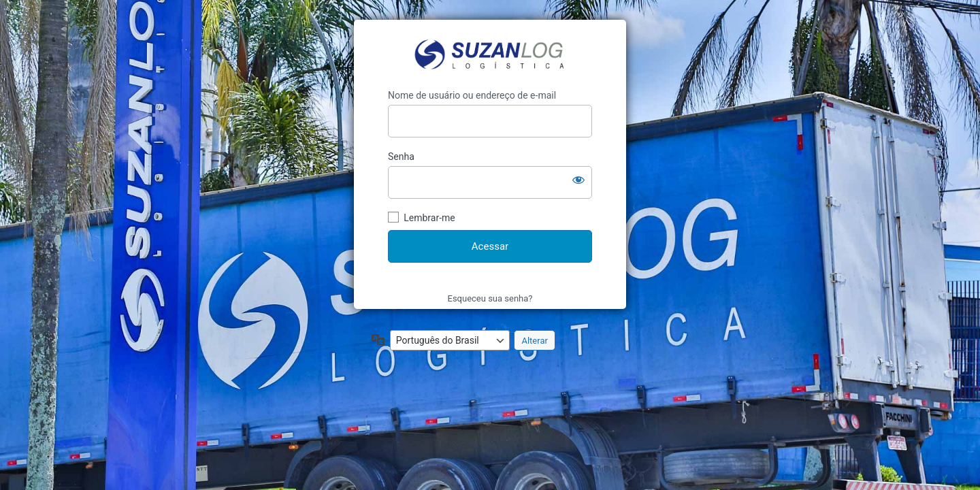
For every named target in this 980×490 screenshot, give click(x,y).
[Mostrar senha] (578, 180)
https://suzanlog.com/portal (490, 54)
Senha (401, 157)
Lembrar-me (429, 218)
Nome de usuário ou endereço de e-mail (472, 95)
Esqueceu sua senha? (490, 298)
